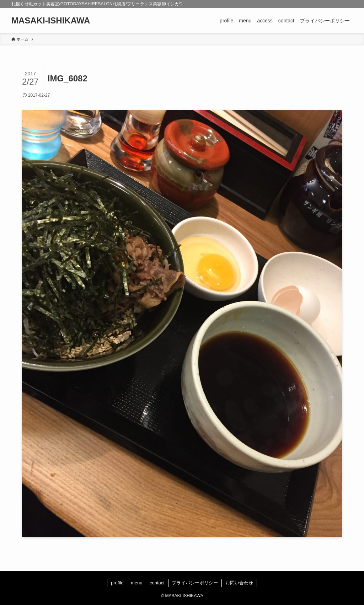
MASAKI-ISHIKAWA (51, 21)
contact (157, 583)
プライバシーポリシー (195, 583)
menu (137, 583)
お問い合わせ (239, 583)
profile (117, 583)
